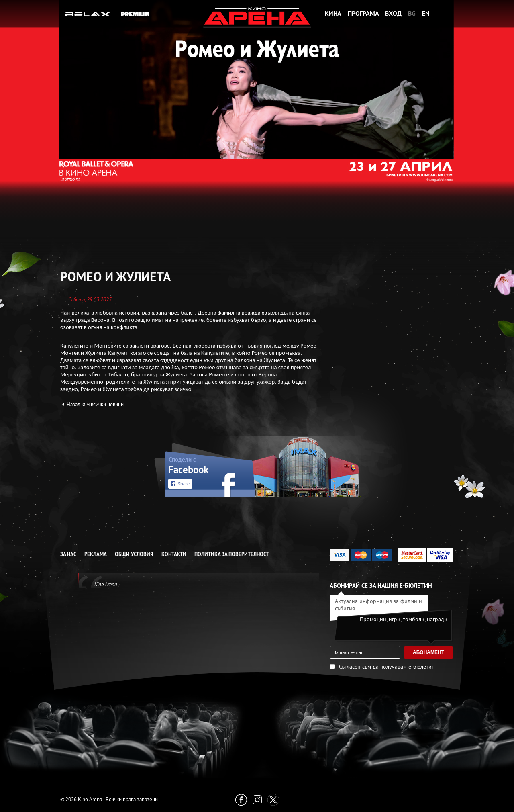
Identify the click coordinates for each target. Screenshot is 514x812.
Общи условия (134, 554)
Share (184, 484)
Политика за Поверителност (232, 554)
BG (412, 13)
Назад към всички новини (95, 404)
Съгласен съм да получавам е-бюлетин (387, 667)
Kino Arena (106, 584)
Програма (363, 13)
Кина (333, 13)
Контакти (174, 554)
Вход (393, 13)
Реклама (96, 554)
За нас (68, 554)
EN (426, 13)
